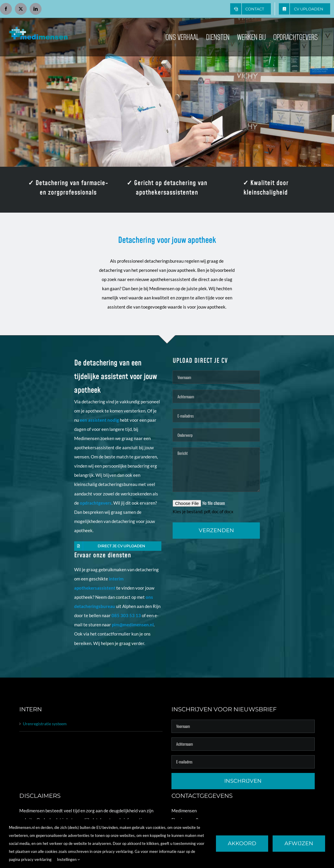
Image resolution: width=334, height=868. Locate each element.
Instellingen (68, 859)
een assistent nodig (99, 420)
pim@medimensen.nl (133, 625)
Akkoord (242, 843)
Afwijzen (299, 843)
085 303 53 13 (126, 615)
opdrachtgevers (96, 503)
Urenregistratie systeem (45, 724)
